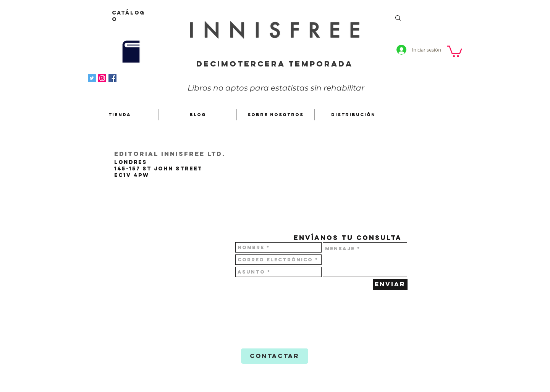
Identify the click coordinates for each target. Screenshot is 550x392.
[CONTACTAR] (275, 356)
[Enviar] (390, 284)
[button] (455, 51)
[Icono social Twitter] (92, 78)
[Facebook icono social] (112, 78)
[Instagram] (102, 78)
